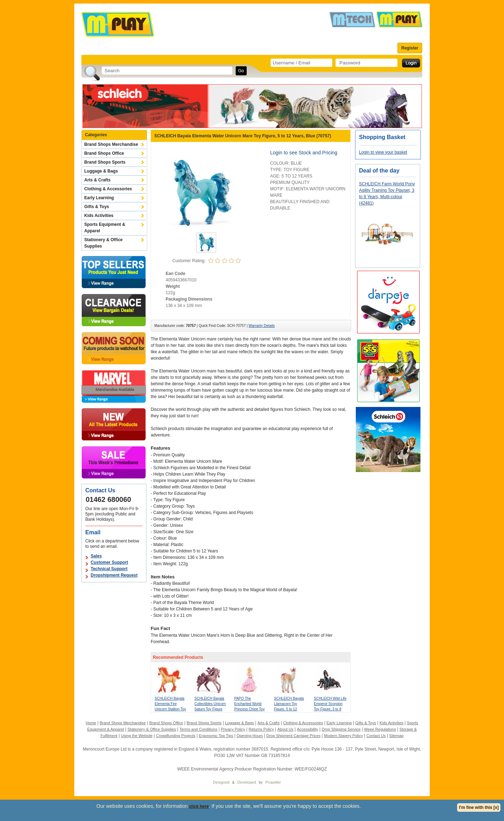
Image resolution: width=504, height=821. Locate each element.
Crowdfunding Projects (176, 736)
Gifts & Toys (97, 207)
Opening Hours (250, 736)
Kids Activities (99, 216)
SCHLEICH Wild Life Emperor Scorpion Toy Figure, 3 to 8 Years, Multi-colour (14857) (330, 709)
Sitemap (396, 736)
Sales (96, 556)
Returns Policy (261, 729)
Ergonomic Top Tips (216, 736)
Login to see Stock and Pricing (304, 153)
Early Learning (99, 198)
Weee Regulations (380, 729)
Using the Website (137, 736)
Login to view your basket (383, 152)
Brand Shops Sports (105, 162)
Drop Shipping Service (341, 729)
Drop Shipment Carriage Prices (293, 736)
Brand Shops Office (104, 153)
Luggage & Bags (101, 171)
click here (199, 806)
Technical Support (109, 569)
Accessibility (307, 729)
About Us (285, 729)
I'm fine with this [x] (479, 807)
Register (410, 48)
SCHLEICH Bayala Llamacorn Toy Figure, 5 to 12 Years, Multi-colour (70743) (289, 709)
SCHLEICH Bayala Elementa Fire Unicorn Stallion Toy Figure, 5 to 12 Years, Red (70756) (170, 709)
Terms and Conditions (198, 729)
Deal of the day (379, 171)
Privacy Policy (233, 729)
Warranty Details (262, 326)
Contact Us (376, 736)
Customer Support (109, 562)
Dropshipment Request (114, 575)
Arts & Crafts (97, 180)
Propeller (273, 782)
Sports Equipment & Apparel (105, 228)
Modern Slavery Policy (344, 736)
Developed (247, 782)
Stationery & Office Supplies (103, 243)
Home (91, 723)
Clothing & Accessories (108, 189)
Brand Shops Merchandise (111, 144)
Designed (221, 782)
